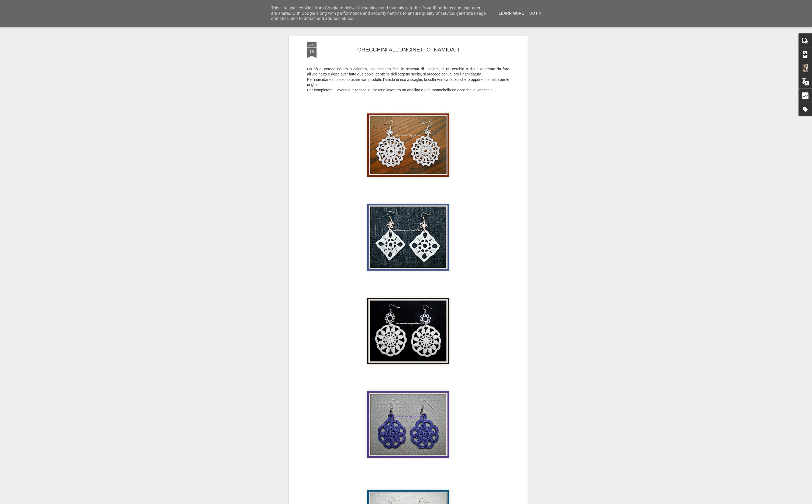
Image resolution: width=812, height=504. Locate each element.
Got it (536, 13)
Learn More (511, 13)
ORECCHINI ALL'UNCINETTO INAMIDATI (408, 48)
